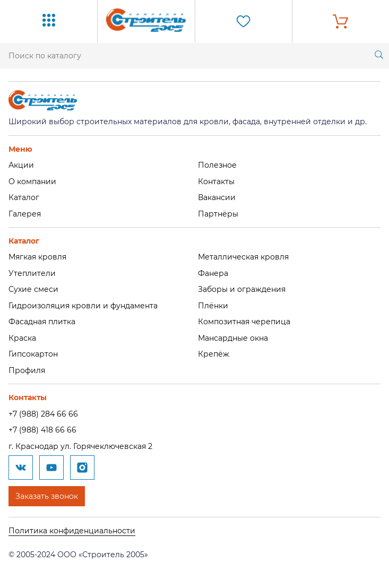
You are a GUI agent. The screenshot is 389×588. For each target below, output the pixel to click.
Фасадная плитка (42, 322)
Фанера (213, 273)
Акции (21, 165)
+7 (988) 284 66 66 (43, 414)
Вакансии (217, 197)
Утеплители (32, 273)
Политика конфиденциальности (72, 531)
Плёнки (213, 306)
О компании (32, 181)
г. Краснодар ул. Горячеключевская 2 (80, 446)
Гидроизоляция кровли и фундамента (83, 306)
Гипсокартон (33, 354)
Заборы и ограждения (242, 289)
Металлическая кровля (243, 257)
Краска (22, 338)
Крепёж (214, 354)
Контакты (216, 181)
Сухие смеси (33, 289)
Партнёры (218, 214)
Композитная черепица (244, 322)
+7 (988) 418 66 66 (42, 430)
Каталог (24, 197)
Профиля (27, 370)
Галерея (25, 214)
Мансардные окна (233, 338)
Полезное (217, 165)
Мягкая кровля (37, 257)
